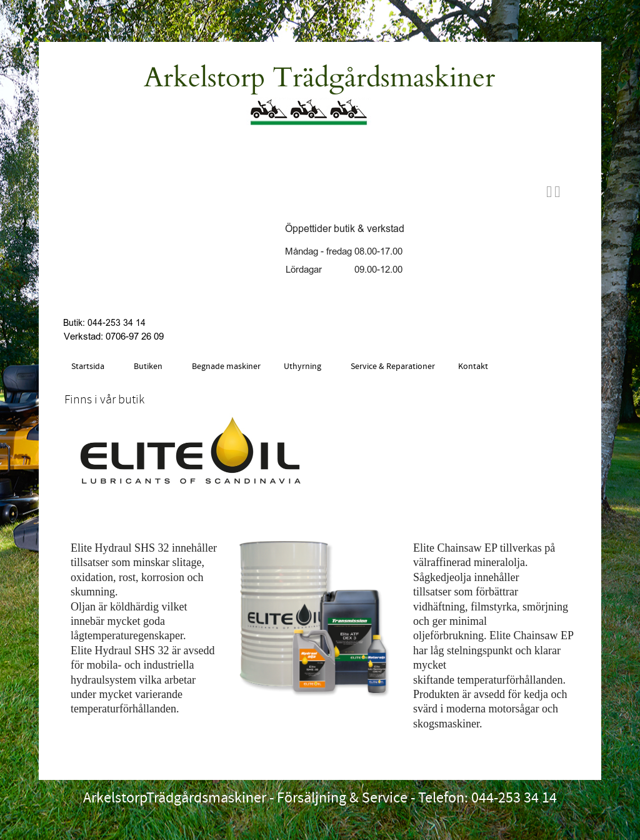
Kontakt (473, 367)
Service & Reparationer (393, 367)
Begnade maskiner (226, 367)
